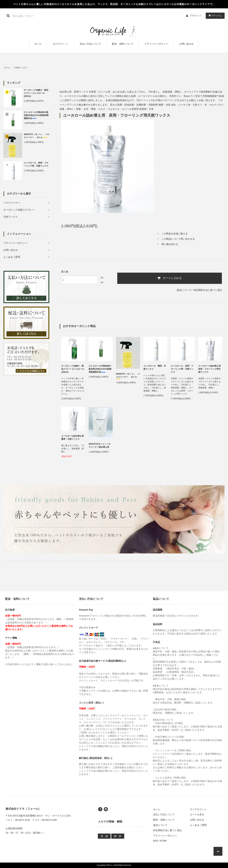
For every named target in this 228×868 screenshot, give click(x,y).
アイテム (214, 16)
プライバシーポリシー (156, 44)
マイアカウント (198, 809)
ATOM (163, 841)
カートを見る (197, 814)
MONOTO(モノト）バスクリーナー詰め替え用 (100, 446)
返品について (184, 290)
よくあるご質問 (198, 825)
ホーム (38, 44)
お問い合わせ (186, 44)
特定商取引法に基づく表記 (208, 290)
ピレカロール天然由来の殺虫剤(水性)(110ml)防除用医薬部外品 (36, 115)
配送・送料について (123, 44)
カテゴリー (61, 44)
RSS (156, 841)
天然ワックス (21, 68)
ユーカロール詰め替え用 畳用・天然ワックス (73, 437)
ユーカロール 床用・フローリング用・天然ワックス (36, 164)
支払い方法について (90, 44)
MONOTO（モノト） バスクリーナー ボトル (37, 136)
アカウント (196, 16)
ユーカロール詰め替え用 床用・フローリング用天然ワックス (210, 369)
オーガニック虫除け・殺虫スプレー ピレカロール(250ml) (36, 93)
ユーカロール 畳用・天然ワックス (155, 367)
